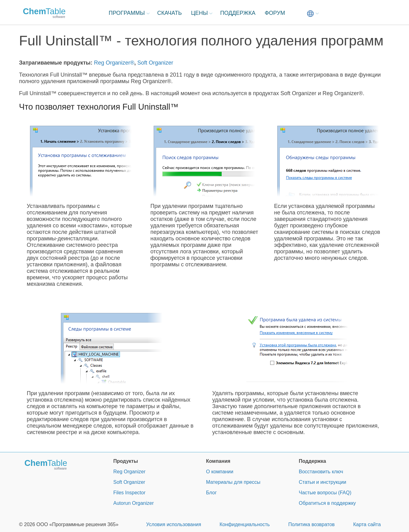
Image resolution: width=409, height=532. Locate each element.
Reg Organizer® (114, 63)
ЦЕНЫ (199, 13)
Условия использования (174, 524)
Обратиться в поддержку (328, 503)
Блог (212, 493)
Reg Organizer (130, 472)
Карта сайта (367, 524)
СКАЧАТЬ (170, 13)
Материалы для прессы (233, 482)
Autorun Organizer (134, 503)
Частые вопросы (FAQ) (325, 493)
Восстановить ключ (321, 472)
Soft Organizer (155, 63)
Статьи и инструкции (323, 482)
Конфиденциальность (245, 524)
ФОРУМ (275, 13)
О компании (220, 472)
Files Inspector (130, 493)
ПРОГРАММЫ (127, 13)
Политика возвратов (311, 524)
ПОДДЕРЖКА (238, 13)
